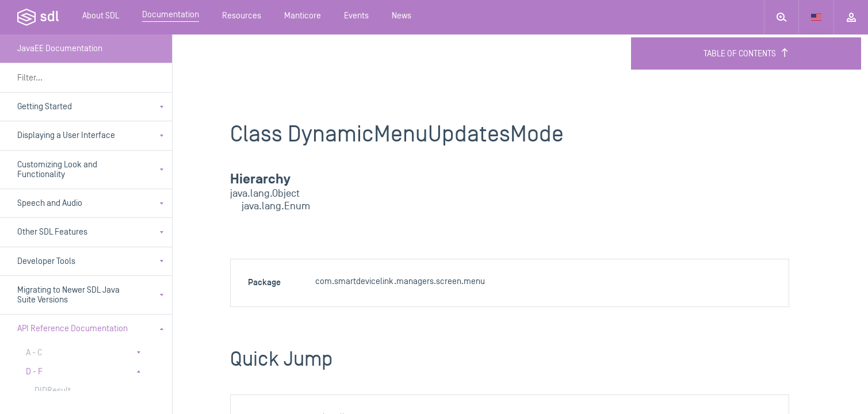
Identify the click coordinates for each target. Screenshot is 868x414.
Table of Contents (746, 53)
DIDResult (53, 391)
